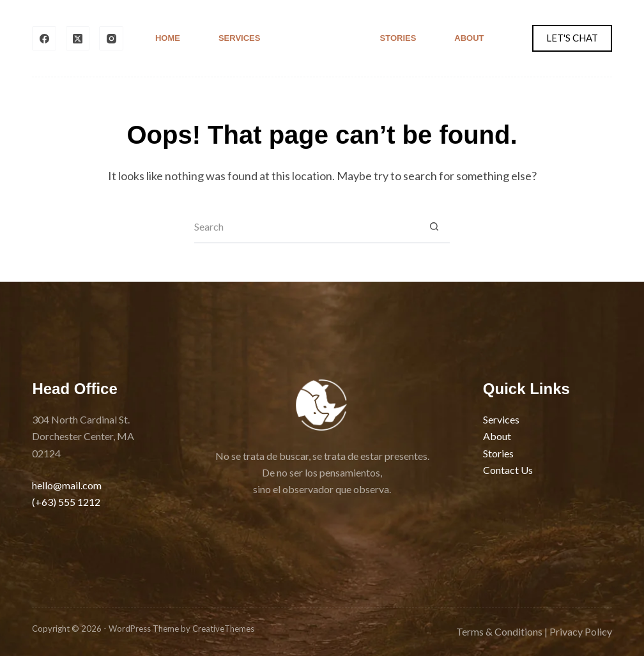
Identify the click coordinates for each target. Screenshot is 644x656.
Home (168, 38)
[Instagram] (111, 38)
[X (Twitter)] (78, 38)
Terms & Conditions (499, 631)
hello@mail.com (67, 485)
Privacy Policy (581, 631)
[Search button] (434, 227)
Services (240, 38)
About (469, 38)
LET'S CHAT (572, 38)
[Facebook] (44, 38)
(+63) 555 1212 (66, 502)
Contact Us (508, 470)
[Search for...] (306, 227)
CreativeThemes (223, 629)
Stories (398, 38)
